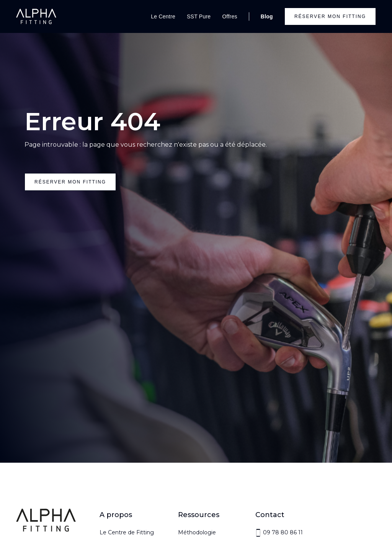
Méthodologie (197, 532)
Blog (267, 16)
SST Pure (199, 16)
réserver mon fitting (70, 182)
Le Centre (163, 16)
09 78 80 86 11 (283, 532)
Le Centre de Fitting (127, 532)
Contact (270, 515)
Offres (229, 16)
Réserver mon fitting (330, 16)
